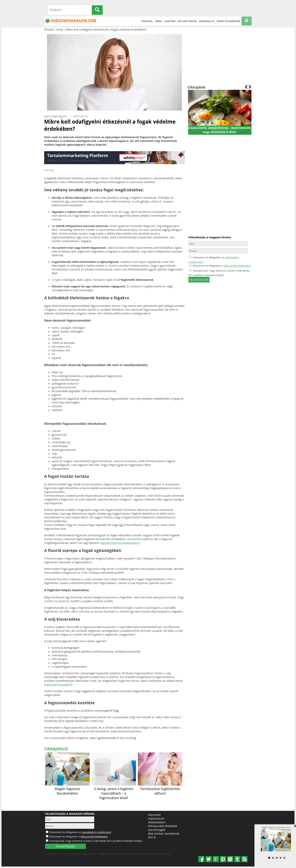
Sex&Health (207, 21)
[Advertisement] (220, 58)
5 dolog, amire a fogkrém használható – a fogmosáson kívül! (114, 791)
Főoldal (147, 21)
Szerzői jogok (157, 830)
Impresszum (156, 818)
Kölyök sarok (187, 21)
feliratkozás (199, 280)
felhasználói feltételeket (237, 266)
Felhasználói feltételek (163, 826)
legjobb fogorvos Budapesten (119, 543)
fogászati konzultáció (58, 684)
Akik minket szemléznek (164, 833)
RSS (152, 837)
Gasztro (170, 21)
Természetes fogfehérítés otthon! (160, 789)
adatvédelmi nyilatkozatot (96, 832)
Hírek (159, 21)
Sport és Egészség (229, 21)
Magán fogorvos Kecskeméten (67, 789)
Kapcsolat (154, 815)
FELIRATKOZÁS (66, 846)
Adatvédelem (157, 822)
